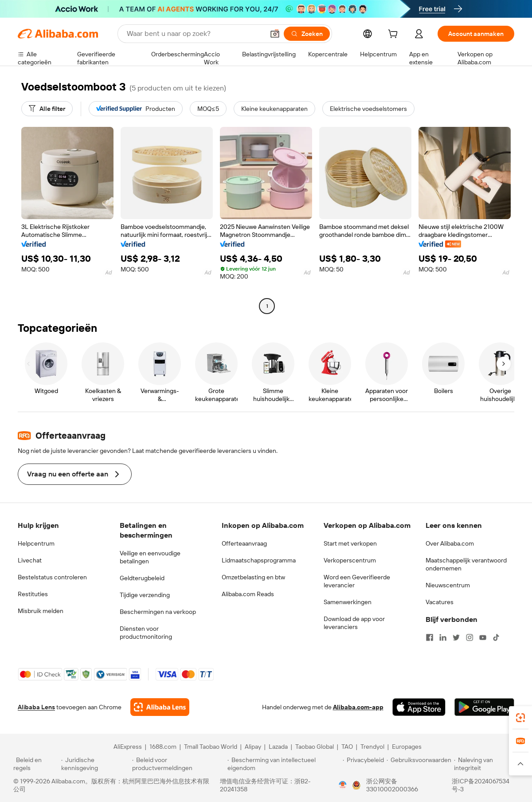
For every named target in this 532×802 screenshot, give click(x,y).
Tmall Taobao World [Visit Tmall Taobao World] (211, 747)
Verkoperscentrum (350, 560)
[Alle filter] (47, 109)
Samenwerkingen (348, 602)
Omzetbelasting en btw (253, 577)
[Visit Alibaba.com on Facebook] (430, 637)
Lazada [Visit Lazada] (278, 747)
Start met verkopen (350, 543)
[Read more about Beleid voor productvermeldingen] (178, 764)
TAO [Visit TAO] (347, 747)
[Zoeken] (307, 34)
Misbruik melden (41, 611)
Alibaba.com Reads (248, 594)
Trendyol (372, 747)
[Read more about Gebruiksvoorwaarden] (419, 764)
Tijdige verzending (145, 595)
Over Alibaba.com (450, 543)
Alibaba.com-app (358, 707)
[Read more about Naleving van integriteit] (486, 764)
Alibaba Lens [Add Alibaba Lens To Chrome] (36, 707)
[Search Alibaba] (195, 34)
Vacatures (440, 602)
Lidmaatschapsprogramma (259, 560)
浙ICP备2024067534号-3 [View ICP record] (481, 785)
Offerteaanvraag (244, 543)
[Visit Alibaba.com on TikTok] (496, 637)
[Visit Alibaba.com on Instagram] (469, 637)
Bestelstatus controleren (52, 577)
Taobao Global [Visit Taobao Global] (315, 747)
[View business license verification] (343, 785)
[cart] (395, 35)
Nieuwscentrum (448, 585)
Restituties (33, 594)
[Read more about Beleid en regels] (36, 764)
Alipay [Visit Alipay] (253, 747)
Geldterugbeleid (142, 578)
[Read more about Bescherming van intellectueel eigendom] (284, 764)
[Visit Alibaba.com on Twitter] (456, 637)
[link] (520, 718)
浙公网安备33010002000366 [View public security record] (392, 785)
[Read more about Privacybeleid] (363, 764)
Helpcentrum (36, 543)
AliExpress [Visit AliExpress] (128, 747)
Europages (407, 747)
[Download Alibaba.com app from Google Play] (484, 707)
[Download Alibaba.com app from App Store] (419, 707)
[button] (275, 34)
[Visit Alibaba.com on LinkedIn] (443, 637)
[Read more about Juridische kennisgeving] (95, 764)
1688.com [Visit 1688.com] (163, 747)
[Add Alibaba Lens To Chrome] (160, 707)
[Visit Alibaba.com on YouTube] (483, 637)
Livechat (30, 560)
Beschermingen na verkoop (158, 612)
